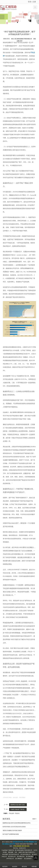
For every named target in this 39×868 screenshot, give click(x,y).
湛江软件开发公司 (14, 854)
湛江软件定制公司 (25, 854)
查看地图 (34, 865)
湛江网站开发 (21, 856)
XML (16, 852)
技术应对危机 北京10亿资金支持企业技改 (14, 827)
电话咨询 (5, 865)
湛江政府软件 (28, 859)
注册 (34, 2)
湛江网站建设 (30, 856)
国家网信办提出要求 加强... (18, 805)
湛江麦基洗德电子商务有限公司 (24, 850)
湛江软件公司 (12, 856)
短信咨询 (15, 865)
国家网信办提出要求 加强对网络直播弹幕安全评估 (16, 823)
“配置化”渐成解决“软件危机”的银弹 (12, 830)
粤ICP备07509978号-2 (29, 852)
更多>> (34, 819)
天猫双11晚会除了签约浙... (18, 809)
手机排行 (17, 813)
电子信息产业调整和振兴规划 (11, 834)
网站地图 (11, 852)
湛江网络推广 (19, 859)
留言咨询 (24, 865)
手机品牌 (11, 813)
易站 (6, 852)
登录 (30, 2)
